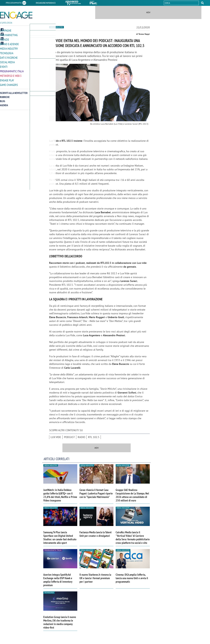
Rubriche (5, 95)
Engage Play (7, 79)
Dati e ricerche (8, 57)
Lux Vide (56, 437)
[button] (202, 3)
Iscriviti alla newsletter (14, 91)
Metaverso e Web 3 (10, 74)
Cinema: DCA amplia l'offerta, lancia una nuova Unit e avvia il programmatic (132, 578)
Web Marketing (8, 35)
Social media (7, 61)
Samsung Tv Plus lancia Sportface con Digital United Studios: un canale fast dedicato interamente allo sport (60, 538)
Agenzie (4, 39)
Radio (81, 437)
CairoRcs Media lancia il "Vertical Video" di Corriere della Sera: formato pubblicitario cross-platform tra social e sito (133, 538)
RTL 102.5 (94, 437)
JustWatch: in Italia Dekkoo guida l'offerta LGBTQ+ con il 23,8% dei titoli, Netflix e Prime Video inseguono (60, 495)
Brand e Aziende (9, 44)
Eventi (3, 66)
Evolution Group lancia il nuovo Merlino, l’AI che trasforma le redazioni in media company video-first (60, 622)
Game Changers (8, 83)
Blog (3, 99)
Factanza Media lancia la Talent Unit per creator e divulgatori (96, 534)
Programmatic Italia (11, 70)
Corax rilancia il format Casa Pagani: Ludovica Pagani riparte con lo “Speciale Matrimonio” (96, 493)
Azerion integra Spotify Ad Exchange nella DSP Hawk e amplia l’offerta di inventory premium (58, 580)
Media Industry (8, 48)
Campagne (5, 30)
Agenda (4, 103)
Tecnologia (6, 52)
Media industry (57, 27)
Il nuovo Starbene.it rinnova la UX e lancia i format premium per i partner (95, 578)
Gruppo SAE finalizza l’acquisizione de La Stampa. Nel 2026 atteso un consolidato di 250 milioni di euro (132, 495)
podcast (69, 437)
